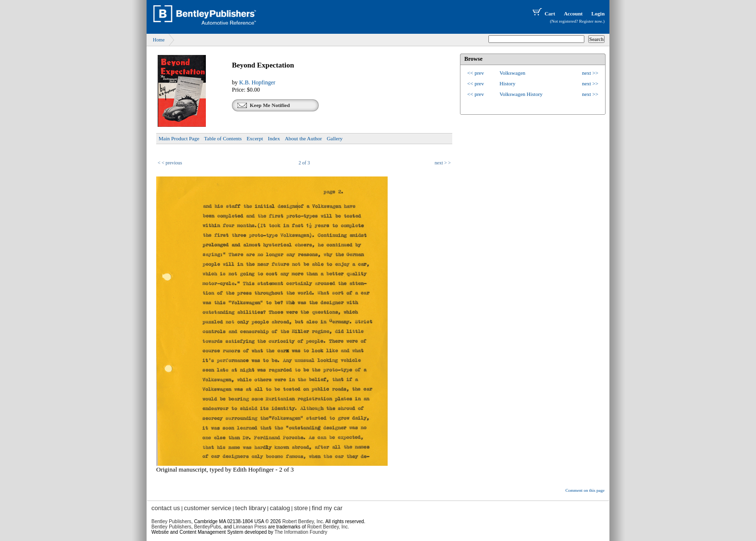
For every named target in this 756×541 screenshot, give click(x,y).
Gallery (335, 138)
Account (573, 14)
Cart (543, 14)
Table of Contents (223, 138)
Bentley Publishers (171, 521)
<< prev (476, 73)
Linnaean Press (250, 527)
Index (274, 138)
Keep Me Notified (270, 105)
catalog (280, 508)
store (301, 508)
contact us (166, 508)
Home (159, 40)
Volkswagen (513, 73)
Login (598, 14)
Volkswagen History (521, 94)
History (507, 83)
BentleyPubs (207, 527)
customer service (207, 508)
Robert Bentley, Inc (302, 521)
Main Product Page (179, 138)
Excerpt (255, 138)
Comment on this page (585, 490)
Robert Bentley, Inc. (328, 527)
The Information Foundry (301, 532)
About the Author (304, 138)
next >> (590, 73)
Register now (591, 21)
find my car (327, 508)
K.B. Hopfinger (257, 82)
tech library (251, 508)
